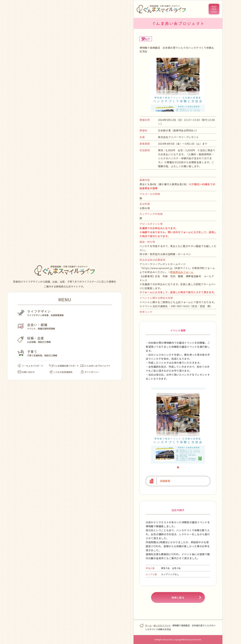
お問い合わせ (26, 372)
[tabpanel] (178, 426)
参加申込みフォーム (182, 272)
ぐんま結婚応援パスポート (64, 366)
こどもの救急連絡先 (61, 372)
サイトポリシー (90, 372)
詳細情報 (165, 481)
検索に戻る (178, 597)
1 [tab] (178, 468)
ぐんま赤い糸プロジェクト (95, 366)
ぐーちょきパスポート (31, 366)
